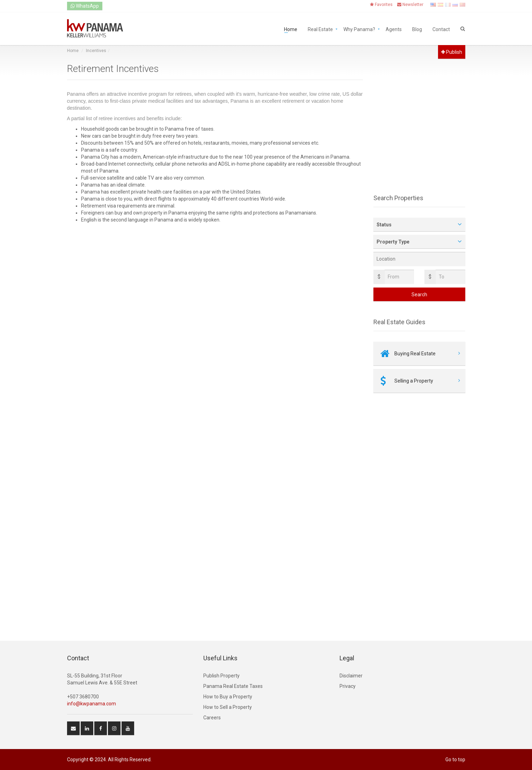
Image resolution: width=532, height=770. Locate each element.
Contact (441, 29)
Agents (394, 29)
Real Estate (320, 29)
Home (291, 29)
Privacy (348, 686)
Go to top (455, 760)
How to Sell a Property (228, 707)
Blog (417, 29)
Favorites (381, 5)
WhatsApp (85, 6)
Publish (452, 52)
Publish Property (221, 676)
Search (419, 295)
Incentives (96, 51)
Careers (212, 718)
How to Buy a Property (228, 697)
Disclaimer (351, 676)
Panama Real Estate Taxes (233, 686)
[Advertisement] (215, 286)
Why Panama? (359, 29)
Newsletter (410, 5)
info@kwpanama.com (92, 704)
